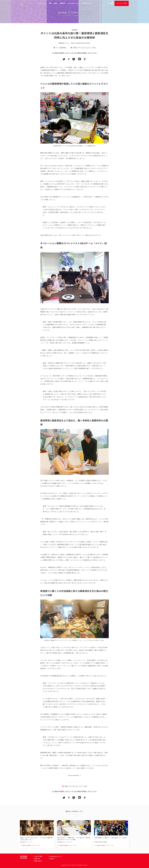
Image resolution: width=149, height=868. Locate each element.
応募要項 (62, 3)
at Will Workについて (74, 3)
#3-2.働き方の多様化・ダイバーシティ (86, 53)
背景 (50, 3)
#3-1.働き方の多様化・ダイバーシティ (63, 53)
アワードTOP (42, 3)
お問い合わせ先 (87, 3)
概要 (55, 3)
